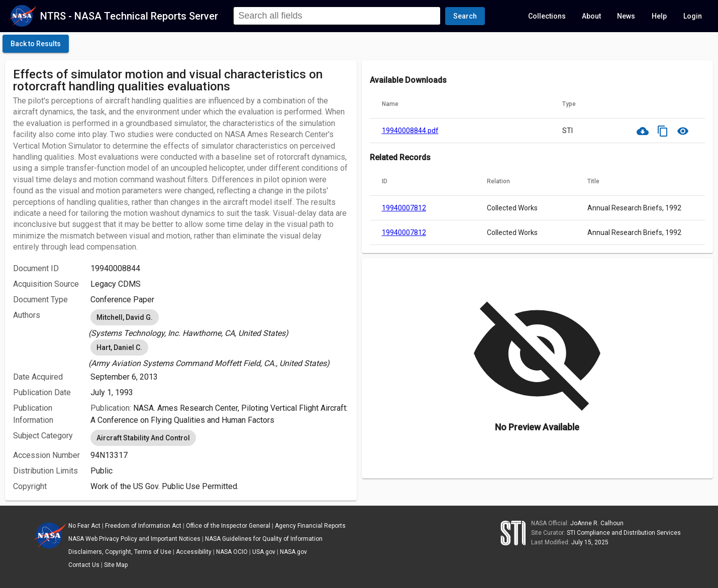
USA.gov (264, 552)
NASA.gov (293, 552)
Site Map (116, 565)
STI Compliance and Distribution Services (624, 533)
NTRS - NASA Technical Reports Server (129, 16)
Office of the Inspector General (228, 526)
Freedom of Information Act (143, 526)
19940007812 (404, 208)
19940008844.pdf (410, 131)
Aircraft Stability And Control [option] (143, 438)
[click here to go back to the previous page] (36, 44)
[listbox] (220, 323)
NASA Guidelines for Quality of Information (264, 539)
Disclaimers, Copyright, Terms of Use (120, 552)
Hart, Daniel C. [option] (119, 347)
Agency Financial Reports (310, 526)
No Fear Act (84, 526)
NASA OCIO (232, 552)
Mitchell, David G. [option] (125, 317)
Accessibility (194, 552)
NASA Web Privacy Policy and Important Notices (134, 539)
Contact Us (84, 565)
